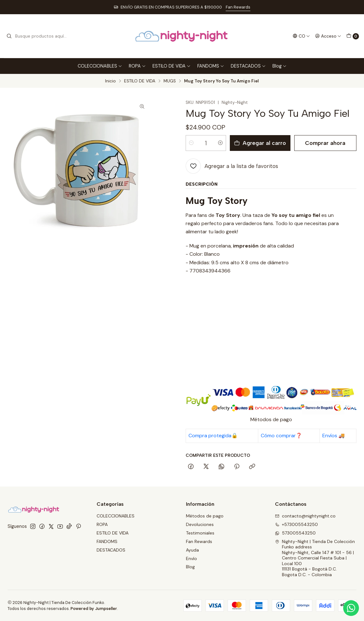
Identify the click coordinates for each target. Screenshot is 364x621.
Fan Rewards (238, 7)
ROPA (137, 66)
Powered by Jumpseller (94, 609)
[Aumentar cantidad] (220, 143)
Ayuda (192, 550)
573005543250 (295, 533)
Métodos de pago (205, 516)
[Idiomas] (301, 36)
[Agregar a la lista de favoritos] (232, 166)
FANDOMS (211, 66)
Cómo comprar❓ (281, 436)
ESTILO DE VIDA (172, 66)
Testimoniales (200, 533)
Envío (191, 558)
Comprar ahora (325, 143)
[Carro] (353, 36)
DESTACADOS (248, 66)
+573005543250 (296, 524)
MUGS (170, 81)
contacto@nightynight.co (305, 516)
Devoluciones (200, 524)
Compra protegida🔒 (213, 436)
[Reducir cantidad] (191, 143)
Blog (280, 66)
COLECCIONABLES (100, 66)
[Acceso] (328, 36)
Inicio (110, 81)
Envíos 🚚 (334, 436)
